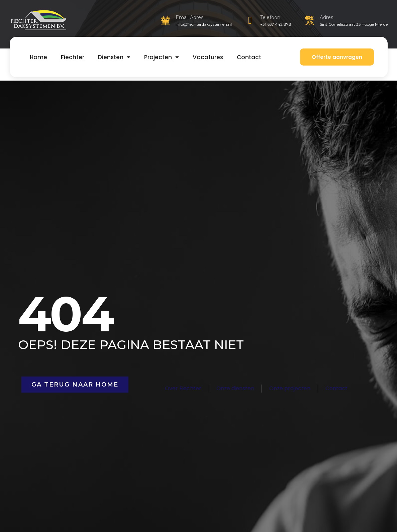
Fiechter (73, 57)
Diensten (114, 57)
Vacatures (208, 57)
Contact (249, 57)
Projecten (162, 57)
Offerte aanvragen (337, 57)
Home (38, 57)
